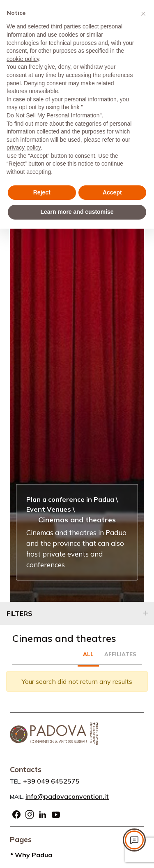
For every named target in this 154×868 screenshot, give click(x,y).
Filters (20, 613)
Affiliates (120, 654)
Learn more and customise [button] (77, 212)
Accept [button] (112, 192)
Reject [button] (42, 192)
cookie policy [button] (23, 59)
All (88, 654)
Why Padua (33, 855)
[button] (143, 13)
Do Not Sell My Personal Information (53, 115)
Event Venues (49, 509)
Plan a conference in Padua (70, 499)
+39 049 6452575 (51, 781)
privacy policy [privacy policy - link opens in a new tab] (24, 147)
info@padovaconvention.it (67, 796)
